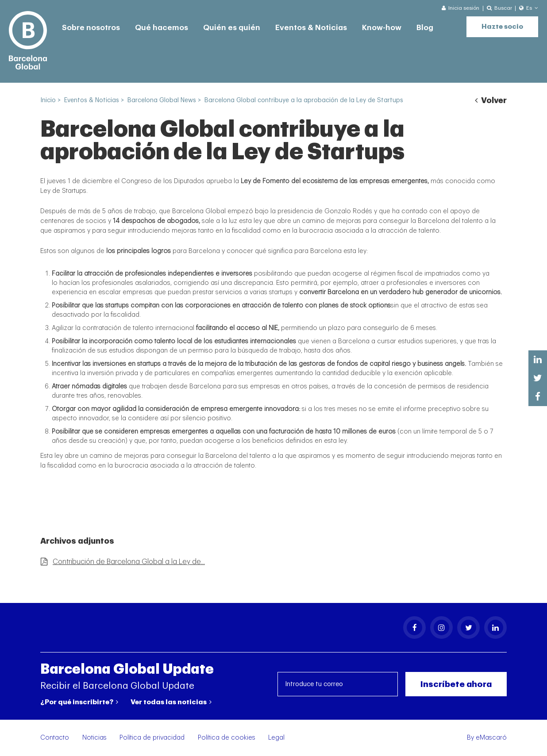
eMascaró (491, 738)
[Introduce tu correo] (338, 684)
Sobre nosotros (91, 28)
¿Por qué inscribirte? (79, 702)
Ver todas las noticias (171, 702)
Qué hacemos (162, 28)
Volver (491, 100)
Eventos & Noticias (311, 28)
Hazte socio (502, 27)
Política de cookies (227, 738)
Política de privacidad (152, 738)
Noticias (94, 738)
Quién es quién (232, 28)
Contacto (55, 738)
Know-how (382, 28)
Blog (425, 28)
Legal (276, 738)
